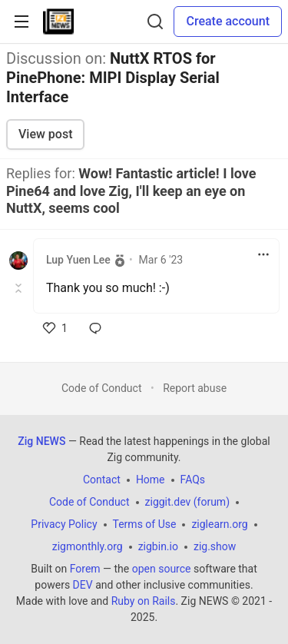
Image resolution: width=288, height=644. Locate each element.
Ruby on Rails (144, 601)
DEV (83, 585)
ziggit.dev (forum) (188, 502)
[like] (55, 328)
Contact (102, 480)
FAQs (193, 480)
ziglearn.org (219, 524)
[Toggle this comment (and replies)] (20, 288)
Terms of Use (145, 524)
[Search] (155, 22)
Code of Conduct (102, 388)
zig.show (215, 546)
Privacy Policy (64, 524)
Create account (228, 21)
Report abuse (195, 388)
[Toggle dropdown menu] (263, 254)
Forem (85, 569)
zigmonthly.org (88, 546)
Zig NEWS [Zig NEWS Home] (41, 441)
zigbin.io (158, 546)
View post (45, 134)
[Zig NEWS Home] (58, 22)
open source (162, 569)
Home (151, 480)
